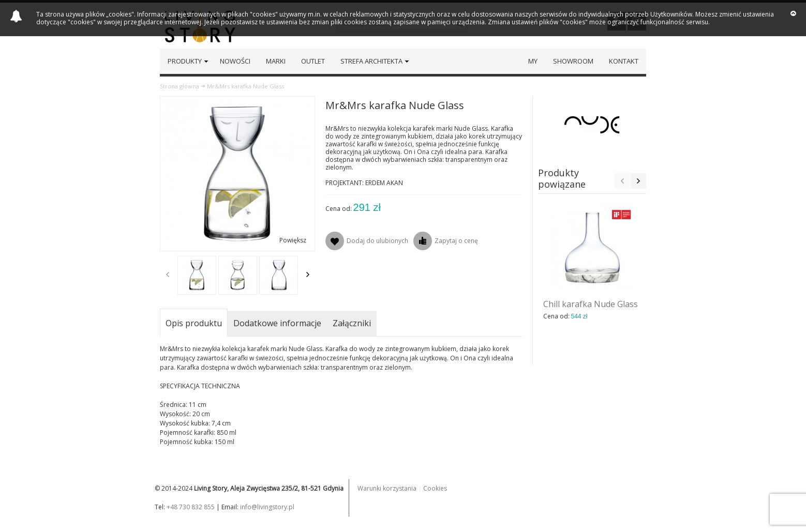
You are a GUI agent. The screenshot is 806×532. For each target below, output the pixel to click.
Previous (168, 275)
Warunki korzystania (387, 488)
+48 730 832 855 (191, 507)
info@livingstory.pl (267, 507)
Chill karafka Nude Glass (591, 304)
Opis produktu (194, 323)
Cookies (435, 488)
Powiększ (293, 240)
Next (308, 275)
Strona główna (180, 86)
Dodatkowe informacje (277, 323)
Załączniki (352, 323)
